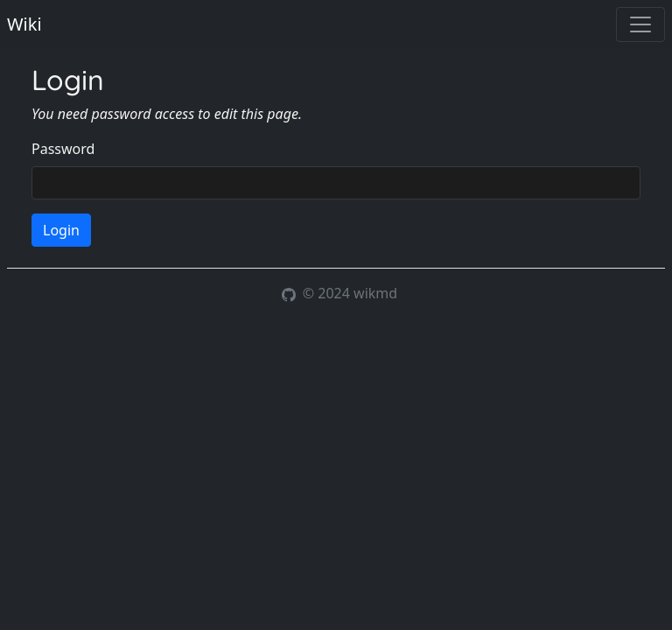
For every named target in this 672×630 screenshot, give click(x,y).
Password (63, 149)
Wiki (24, 24)
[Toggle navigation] (640, 24)
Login (61, 230)
